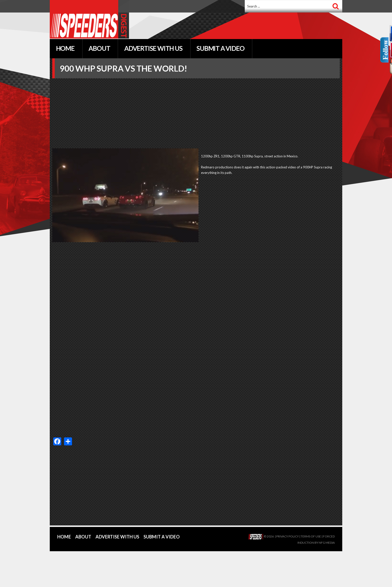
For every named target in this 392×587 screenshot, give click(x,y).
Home (64, 537)
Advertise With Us (117, 537)
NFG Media (327, 543)
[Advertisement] (238, 26)
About (83, 537)
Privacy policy (287, 536)
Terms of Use (311, 536)
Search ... (245, 0)
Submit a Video (162, 537)
